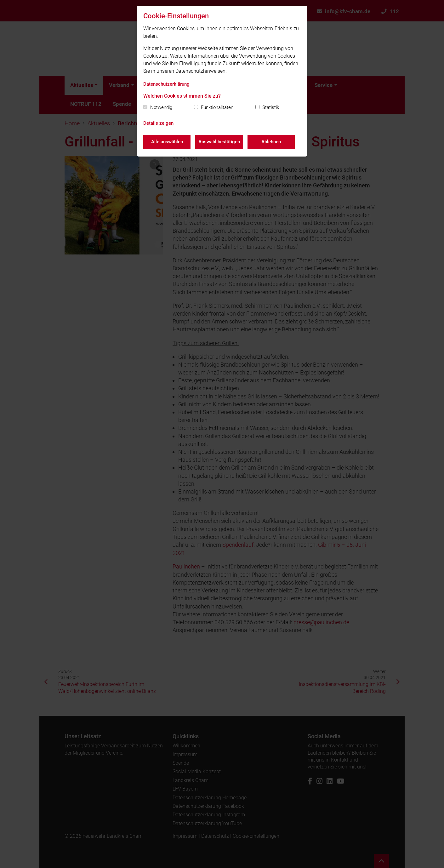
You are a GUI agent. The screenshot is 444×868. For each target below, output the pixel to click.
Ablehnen (271, 142)
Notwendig (161, 107)
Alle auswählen (167, 142)
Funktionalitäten (217, 107)
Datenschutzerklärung (166, 84)
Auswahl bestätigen (219, 142)
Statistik (271, 107)
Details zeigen (158, 123)
